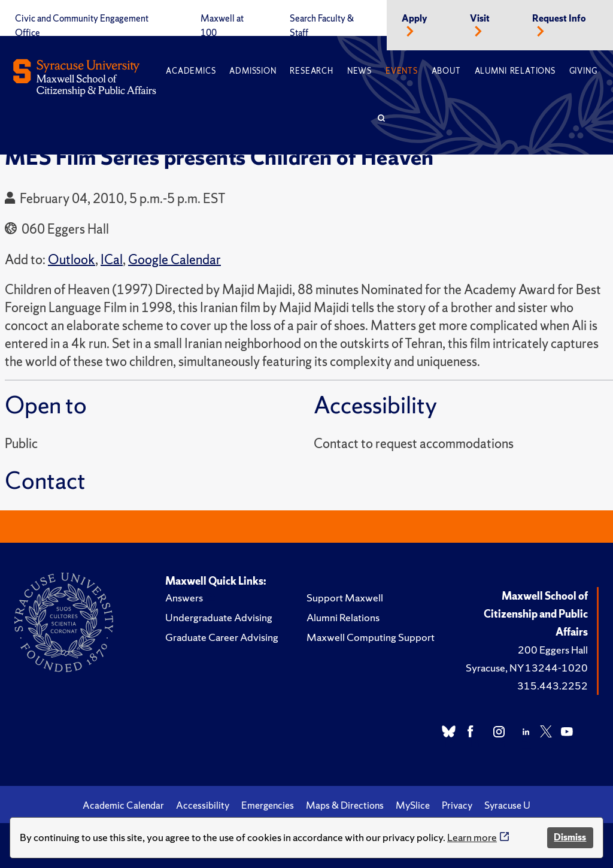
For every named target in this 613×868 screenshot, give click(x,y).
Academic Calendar (123, 805)
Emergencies (268, 805)
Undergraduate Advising (219, 617)
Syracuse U (507, 805)
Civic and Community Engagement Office (82, 26)
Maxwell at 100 (222, 26)
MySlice (413, 805)
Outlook (72, 260)
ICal (112, 260)
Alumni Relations (515, 71)
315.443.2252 (553, 686)
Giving (583, 71)
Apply (415, 19)
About (446, 71)
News (359, 71)
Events (402, 71)
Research (311, 71)
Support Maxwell (345, 598)
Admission (253, 71)
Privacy (457, 805)
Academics (191, 71)
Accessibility (203, 805)
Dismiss (570, 837)
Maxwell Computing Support (371, 637)
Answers (184, 598)
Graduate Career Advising (222, 637)
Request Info (559, 19)
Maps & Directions (345, 805)
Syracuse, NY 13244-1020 (527, 668)
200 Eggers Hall (553, 650)
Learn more (472, 837)
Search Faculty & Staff (322, 26)
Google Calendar (175, 260)
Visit (480, 19)
